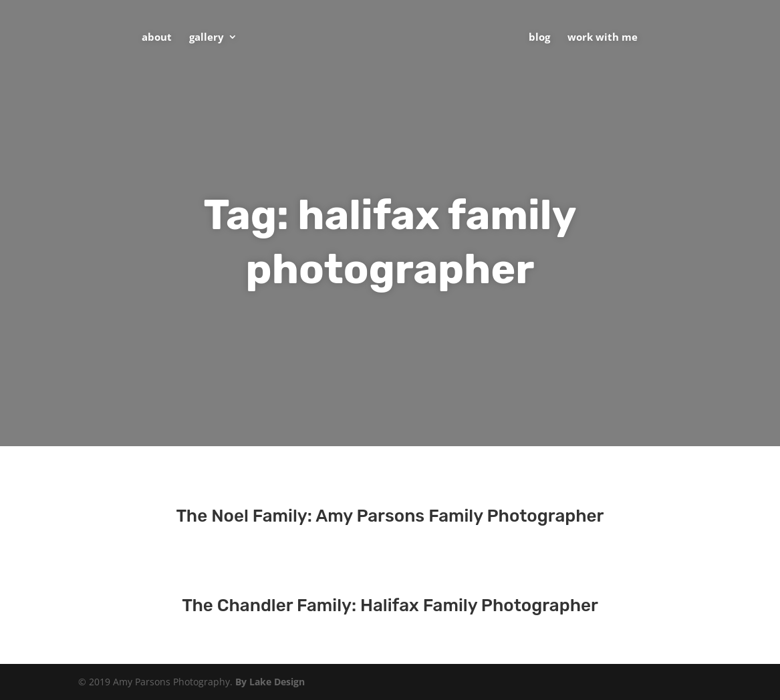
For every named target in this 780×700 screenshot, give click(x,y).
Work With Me (603, 38)
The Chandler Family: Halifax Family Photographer (390, 605)
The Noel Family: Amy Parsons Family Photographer (390, 516)
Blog (539, 38)
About (157, 38)
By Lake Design (270, 682)
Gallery (207, 38)
